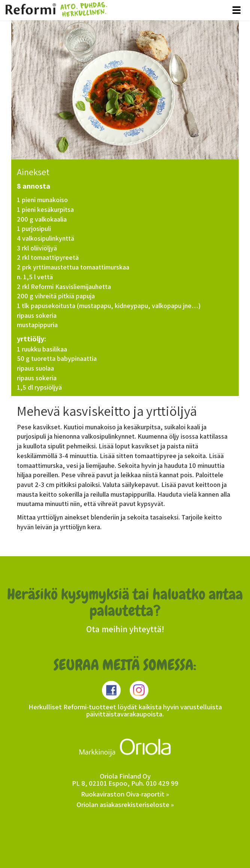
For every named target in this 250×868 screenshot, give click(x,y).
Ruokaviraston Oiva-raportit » (125, 794)
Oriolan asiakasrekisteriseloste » (125, 804)
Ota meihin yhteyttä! (125, 629)
